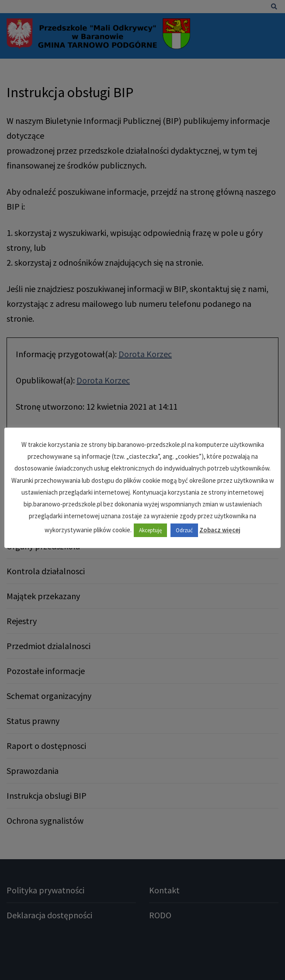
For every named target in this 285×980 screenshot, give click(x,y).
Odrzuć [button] (184, 530)
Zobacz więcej (220, 530)
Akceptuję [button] (150, 530)
